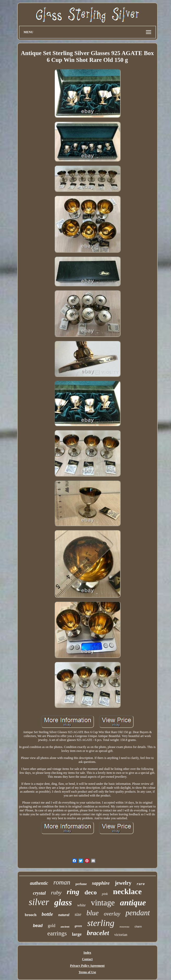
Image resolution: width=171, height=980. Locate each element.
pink (105, 894)
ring (73, 892)
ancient (65, 926)
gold (51, 926)
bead (38, 926)
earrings (57, 933)
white (82, 905)
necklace (127, 891)
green (78, 926)
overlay (112, 914)
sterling (101, 923)
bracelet (98, 933)
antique (133, 902)
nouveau (124, 926)
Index (87, 953)
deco (91, 892)
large (77, 934)
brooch (31, 915)
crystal (39, 893)
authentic (39, 883)
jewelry (123, 883)
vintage (103, 903)
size (78, 914)
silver (39, 902)
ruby (56, 892)
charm (138, 927)
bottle (47, 914)
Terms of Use (87, 972)
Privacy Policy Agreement (87, 966)
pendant (138, 913)
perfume (81, 884)
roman (62, 882)
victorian (121, 935)
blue (93, 913)
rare (141, 884)
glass (63, 902)
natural (64, 915)
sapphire (101, 883)
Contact (87, 959)
